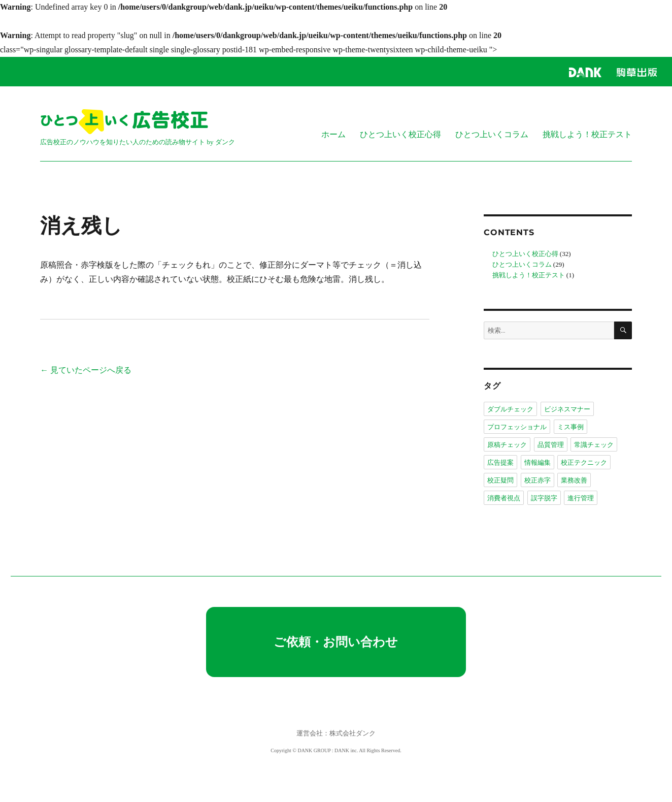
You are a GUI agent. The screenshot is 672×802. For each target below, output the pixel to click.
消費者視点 (504, 498)
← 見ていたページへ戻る (86, 370)
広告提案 (500, 462)
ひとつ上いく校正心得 (400, 134)
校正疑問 (500, 480)
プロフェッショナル (517, 427)
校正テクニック (584, 462)
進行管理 (581, 498)
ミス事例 (570, 427)
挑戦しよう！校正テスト (587, 134)
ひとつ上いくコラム (492, 134)
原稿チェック (507, 444)
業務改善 (574, 480)
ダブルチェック (510, 409)
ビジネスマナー (567, 409)
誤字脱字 (544, 498)
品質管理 (551, 444)
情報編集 (537, 462)
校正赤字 (537, 480)
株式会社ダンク (352, 733)
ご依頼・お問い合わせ (336, 642)
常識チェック (594, 444)
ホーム (333, 134)
